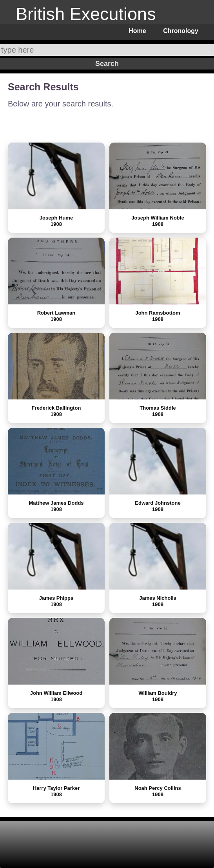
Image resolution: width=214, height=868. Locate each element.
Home (137, 31)
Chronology (181, 31)
